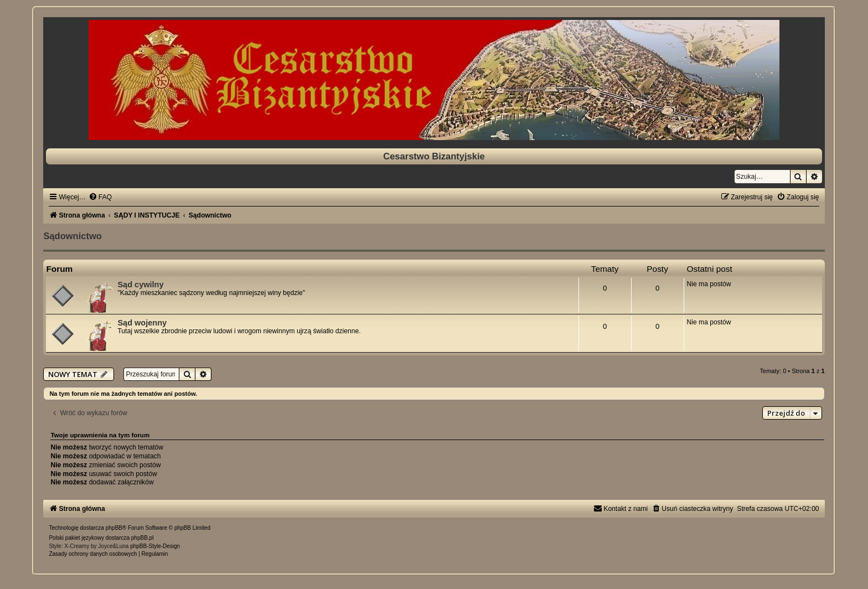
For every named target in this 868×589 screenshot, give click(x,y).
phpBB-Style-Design (155, 546)
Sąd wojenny (142, 323)
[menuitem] (100, 197)
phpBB (114, 528)
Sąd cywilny (140, 285)
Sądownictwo (72, 236)
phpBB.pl (143, 538)
